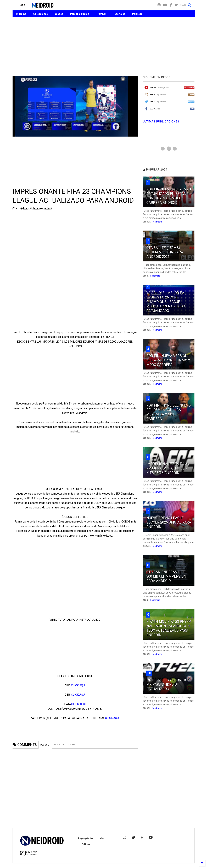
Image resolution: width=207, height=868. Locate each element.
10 (149, 673)
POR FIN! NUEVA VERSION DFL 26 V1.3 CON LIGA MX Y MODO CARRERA (168, 360)
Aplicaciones (40, 14)
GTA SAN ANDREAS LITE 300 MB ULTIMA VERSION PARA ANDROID (166, 576)
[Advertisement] (104, 46)
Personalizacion (80, 14)
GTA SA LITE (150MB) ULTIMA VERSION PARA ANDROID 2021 (165, 252)
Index (102, 838)
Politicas (137, 14)
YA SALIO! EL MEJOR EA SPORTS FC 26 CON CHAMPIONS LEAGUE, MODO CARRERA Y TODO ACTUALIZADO (166, 302)
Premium (101, 14)
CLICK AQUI (78, 685)
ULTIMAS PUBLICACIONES (161, 122)
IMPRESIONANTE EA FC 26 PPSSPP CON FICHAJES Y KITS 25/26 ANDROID (168, 468)
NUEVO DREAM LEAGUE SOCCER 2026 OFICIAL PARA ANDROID (169, 522)
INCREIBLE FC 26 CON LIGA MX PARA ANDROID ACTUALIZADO (168, 684)
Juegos (59, 14)
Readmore (157, 222)
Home (21, 14)
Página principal (86, 838)
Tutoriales (119, 14)
